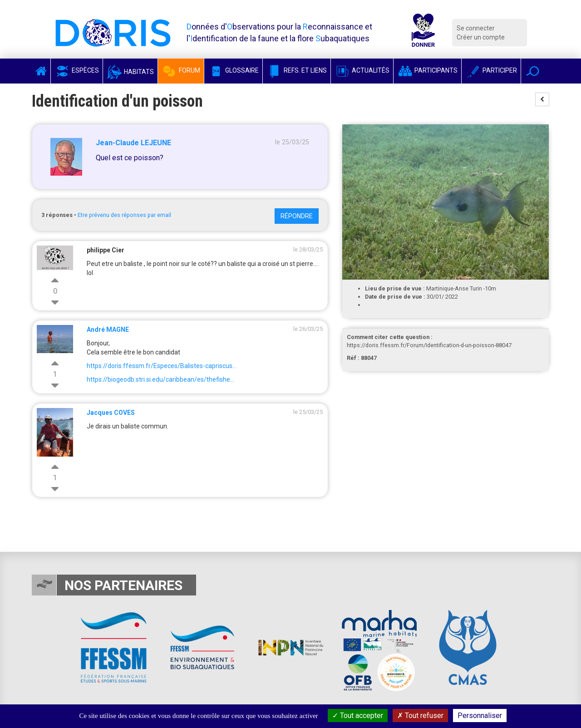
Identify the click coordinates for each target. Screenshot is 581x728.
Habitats (130, 72)
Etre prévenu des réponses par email (124, 215)
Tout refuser (420, 716)
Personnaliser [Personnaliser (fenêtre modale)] (480, 716)
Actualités (362, 70)
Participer (491, 70)
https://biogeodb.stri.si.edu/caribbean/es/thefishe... (160, 379)
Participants (427, 70)
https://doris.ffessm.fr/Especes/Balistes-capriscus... (162, 366)
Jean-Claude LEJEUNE (133, 143)
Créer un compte (481, 37)
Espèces (77, 70)
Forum (181, 70)
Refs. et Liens (297, 70)
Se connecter (476, 28)
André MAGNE (108, 330)
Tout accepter (358, 716)
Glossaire (233, 70)
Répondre (297, 216)
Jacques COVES (111, 413)
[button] (533, 71)
